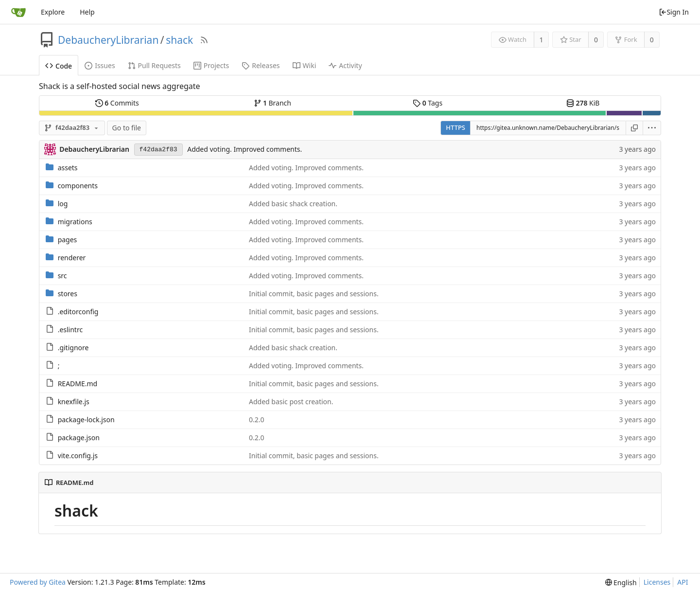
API (682, 582)
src (62, 276)
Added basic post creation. (291, 402)
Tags (428, 103)
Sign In (674, 12)
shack (179, 40)
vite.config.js (78, 456)
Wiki (305, 65)
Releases (261, 65)
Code (59, 66)
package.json (79, 438)
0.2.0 (257, 420)
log (63, 204)
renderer (72, 258)
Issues (100, 65)
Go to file (127, 128)
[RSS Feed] (204, 40)
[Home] (18, 12)
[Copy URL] (634, 128)
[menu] (652, 128)
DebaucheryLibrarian (108, 40)
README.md (78, 384)
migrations (75, 222)
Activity (345, 65)
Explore (53, 12)
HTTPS (455, 127)
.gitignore (73, 348)
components (78, 186)
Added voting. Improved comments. (245, 149)
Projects (211, 65)
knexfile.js (74, 402)
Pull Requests (154, 65)
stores (68, 294)
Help (87, 12)
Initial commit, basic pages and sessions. (314, 294)
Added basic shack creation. (293, 204)
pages (68, 240)
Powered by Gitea (38, 582)
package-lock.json (86, 420)
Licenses (657, 582)
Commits (117, 103)
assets (68, 168)
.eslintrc (70, 330)
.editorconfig (78, 312)
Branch (273, 103)
